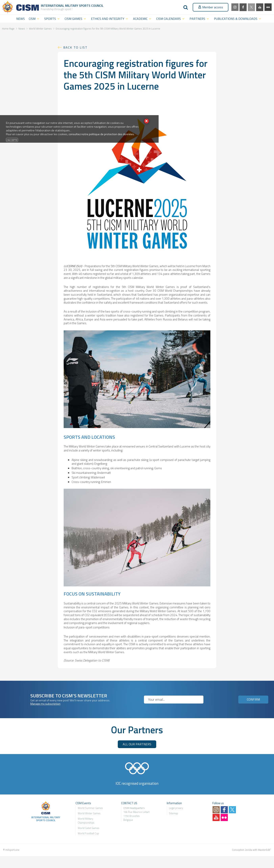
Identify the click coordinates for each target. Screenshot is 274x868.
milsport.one (12, 850)
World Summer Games (90, 808)
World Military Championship (85, 821)
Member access (211, 7)
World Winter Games (40, 29)
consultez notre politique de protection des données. (102, 134)
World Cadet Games (88, 828)
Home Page (8, 29)
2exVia (248, 850)
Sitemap (173, 813)
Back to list (75, 47)
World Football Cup (88, 833)
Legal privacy (176, 808)
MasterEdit (264, 850)
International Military (60, 6)
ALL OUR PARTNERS (137, 744)
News (22, 29)
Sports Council (91, 6)
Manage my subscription (45, 704)
